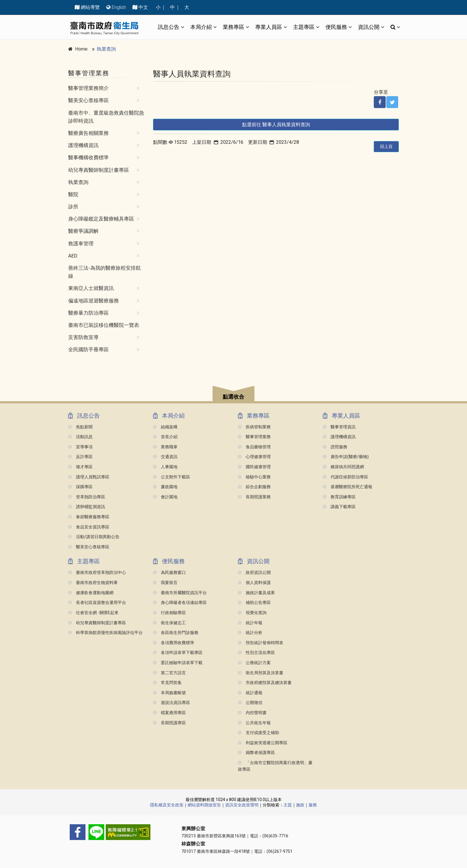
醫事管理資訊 (339, 427)
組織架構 (165, 427)
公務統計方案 (254, 663)
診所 (73, 207)
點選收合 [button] (233, 397)
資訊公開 (369, 27)
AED (73, 256)
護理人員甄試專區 (89, 477)
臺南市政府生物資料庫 (93, 583)
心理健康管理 (254, 457)
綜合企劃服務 (254, 487)
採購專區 (80, 487)
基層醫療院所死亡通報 (348, 487)
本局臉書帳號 (169, 693)
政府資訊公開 (254, 573)
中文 (143, 7)
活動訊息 (80, 437)
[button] (233, 395)
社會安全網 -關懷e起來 (93, 613)
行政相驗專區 (169, 613)
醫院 (73, 194)
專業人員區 (269, 27)
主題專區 (304, 27)
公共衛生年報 (254, 723)
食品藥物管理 (254, 447)
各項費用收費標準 (174, 643)
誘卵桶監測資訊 (87, 507)
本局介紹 (201, 27)
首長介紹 (165, 437)
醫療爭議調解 (83, 231)
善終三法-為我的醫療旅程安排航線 (105, 272)
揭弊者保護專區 (256, 753)
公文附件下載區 (172, 477)
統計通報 (250, 693)
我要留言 (165, 583)
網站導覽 (90, 7)
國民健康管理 (254, 467)
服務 (313, 805)
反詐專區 (80, 457)
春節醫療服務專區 (89, 517)
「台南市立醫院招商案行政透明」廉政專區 (275, 766)
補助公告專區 (254, 603)
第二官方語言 (169, 673)
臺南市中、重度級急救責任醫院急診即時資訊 (106, 117)
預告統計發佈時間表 (261, 643)
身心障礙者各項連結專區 (180, 603)
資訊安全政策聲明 (242, 805)
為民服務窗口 (169, 573)
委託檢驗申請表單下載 (178, 663)
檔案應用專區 (169, 713)
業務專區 (233, 27)
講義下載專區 (339, 507)
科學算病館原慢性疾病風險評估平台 (105, 633)
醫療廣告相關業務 (88, 133)
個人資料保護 (254, 583)
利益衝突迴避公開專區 (263, 743)
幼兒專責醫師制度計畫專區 (99, 170)
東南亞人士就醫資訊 (91, 288)
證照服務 (335, 447)
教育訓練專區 (339, 497)
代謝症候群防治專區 (345, 477)
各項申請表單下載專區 (178, 653)
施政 (300, 805)
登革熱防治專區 (87, 497)
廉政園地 (165, 487)
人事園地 (165, 467)
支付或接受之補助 (259, 733)
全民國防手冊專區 (88, 349)
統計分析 (250, 633)
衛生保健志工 (169, 623)
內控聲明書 (252, 713)
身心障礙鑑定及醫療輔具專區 (101, 219)
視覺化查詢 (252, 613)
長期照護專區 (169, 723)
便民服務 (336, 27)
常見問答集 (167, 683)
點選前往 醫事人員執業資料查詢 (276, 125)
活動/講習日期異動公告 (94, 537)
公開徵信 (250, 703)
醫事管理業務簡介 (88, 88)
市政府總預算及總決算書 (265, 683)
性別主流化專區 (256, 653)
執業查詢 (106, 49)
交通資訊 (165, 457)
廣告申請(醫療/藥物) (346, 457)
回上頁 (386, 146)
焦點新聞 (80, 427)
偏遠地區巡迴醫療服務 (94, 301)
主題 (288, 805)
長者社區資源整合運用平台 (97, 603)
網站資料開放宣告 (204, 805)
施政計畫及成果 (256, 593)
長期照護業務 (254, 497)
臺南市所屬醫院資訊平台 (180, 593)
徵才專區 (80, 467)
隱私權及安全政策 (167, 805)
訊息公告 (169, 27)
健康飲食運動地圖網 (91, 593)
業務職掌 (165, 447)
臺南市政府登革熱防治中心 (97, 573)
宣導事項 (80, 447)
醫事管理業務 (254, 437)
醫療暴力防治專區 (88, 313)
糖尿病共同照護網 (343, 467)
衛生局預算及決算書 (261, 673)
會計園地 (165, 497)
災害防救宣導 (83, 337)
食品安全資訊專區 (89, 527)
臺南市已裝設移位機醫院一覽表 (104, 325)
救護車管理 (81, 243)
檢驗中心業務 (254, 477)
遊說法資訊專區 (172, 703)
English (119, 7)
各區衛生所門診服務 (176, 633)
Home (81, 49)
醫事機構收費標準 (88, 157)
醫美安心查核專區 (88, 100)
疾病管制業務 (254, 427)
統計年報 (250, 623)
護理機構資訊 (83, 145)
